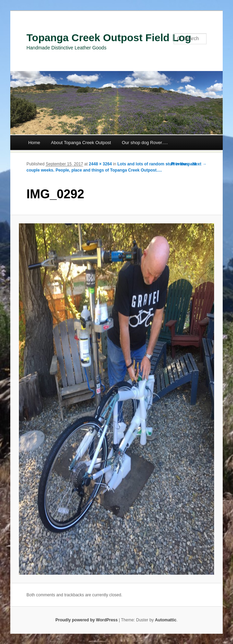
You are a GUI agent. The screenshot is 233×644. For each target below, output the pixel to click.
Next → (199, 164)
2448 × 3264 (100, 164)
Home (34, 143)
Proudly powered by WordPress (86, 620)
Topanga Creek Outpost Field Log (109, 38)
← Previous (177, 164)
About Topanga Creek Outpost (81, 143)
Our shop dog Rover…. (145, 143)
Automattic (166, 620)
